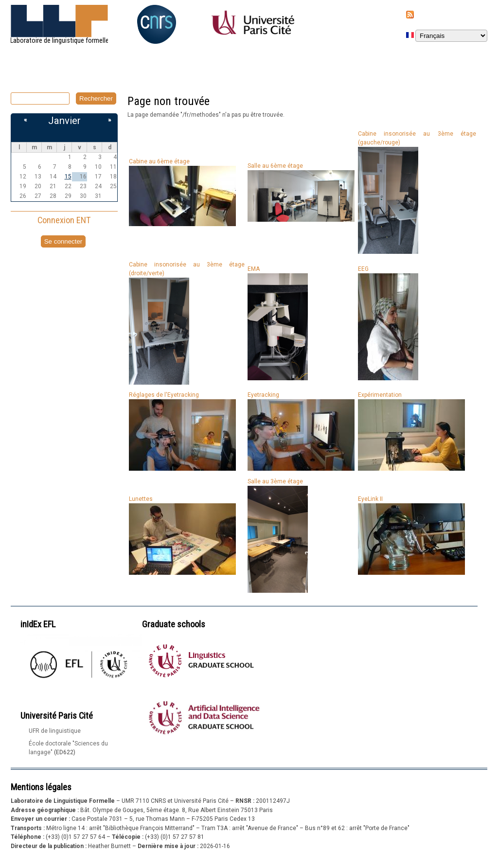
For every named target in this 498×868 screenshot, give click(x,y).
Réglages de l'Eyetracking (164, 395)
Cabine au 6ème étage (159, 161)
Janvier (64, 121)
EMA (254, 269)
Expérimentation (380, 395)
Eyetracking (263, 395)
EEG (363, 269)
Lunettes (141, 499)
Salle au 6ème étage (275, 166)
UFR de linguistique (55, 731)
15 (68, 177)
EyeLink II (370, 499)
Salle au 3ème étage (275, 481)
